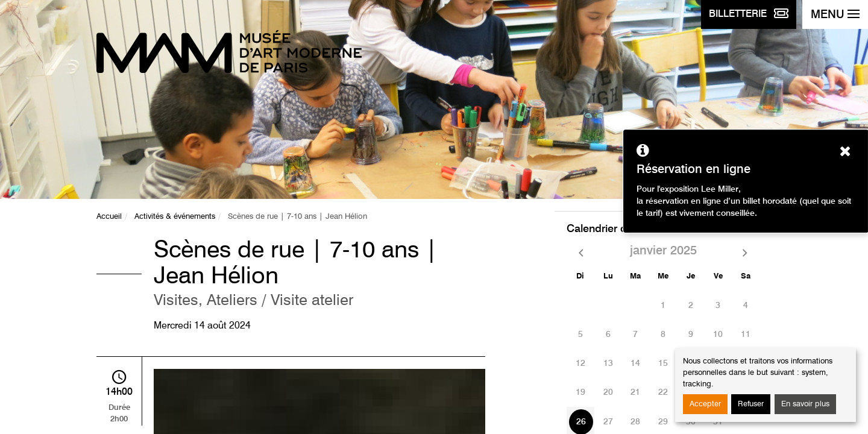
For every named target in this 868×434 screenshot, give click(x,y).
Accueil (109, 217)
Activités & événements (175, 217)
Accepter (705, 404)
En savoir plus (805, 404)
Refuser (751, 404)
